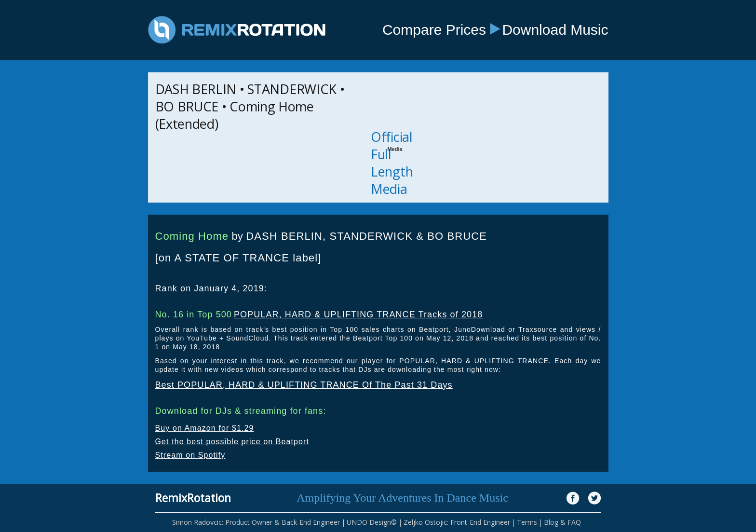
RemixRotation (193, 498)
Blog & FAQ (562, 522)
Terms (527, 522)
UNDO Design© (372, 522)
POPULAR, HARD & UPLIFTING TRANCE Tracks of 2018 (358, 314)
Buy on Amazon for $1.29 (205, 428)
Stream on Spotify (190, 455)
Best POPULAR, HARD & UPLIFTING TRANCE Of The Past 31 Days (304, 385)
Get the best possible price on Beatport (232, 442)
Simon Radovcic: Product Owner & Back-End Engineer (256, 522)
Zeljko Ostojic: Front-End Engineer (457, 522)
